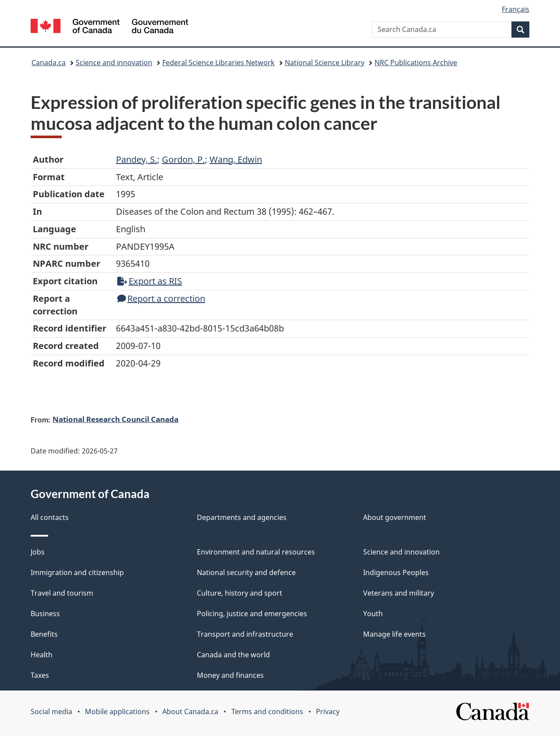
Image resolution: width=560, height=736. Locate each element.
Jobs (38, 552)
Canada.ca (49, 63)
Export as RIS (150, 281)
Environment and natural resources (256, 552)
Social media (51, 712)
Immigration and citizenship (77, 572)
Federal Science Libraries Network (219, 63)
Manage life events (394, 634)
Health (42, 655)
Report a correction (161, 298)
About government (395, 517)
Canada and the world (233, 655)
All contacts (50, 517)
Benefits (44, 634)
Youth (373, 614)
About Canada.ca (190, 712)
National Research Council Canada (115, 419)
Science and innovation (114, 63)
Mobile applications (117, 712)
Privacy (328, 712)
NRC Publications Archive (416, 63)
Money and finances (230, 675)
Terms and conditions (267, 712)
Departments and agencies (242, 517)
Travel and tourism (62, 593)
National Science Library (325, 63)
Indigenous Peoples (396, 572)
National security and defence (246, 572)
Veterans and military (399, 593)
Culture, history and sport (240, 593)
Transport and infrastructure (245, 634)
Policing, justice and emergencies (252, 614)
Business (45, 614)
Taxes (40, 675)
